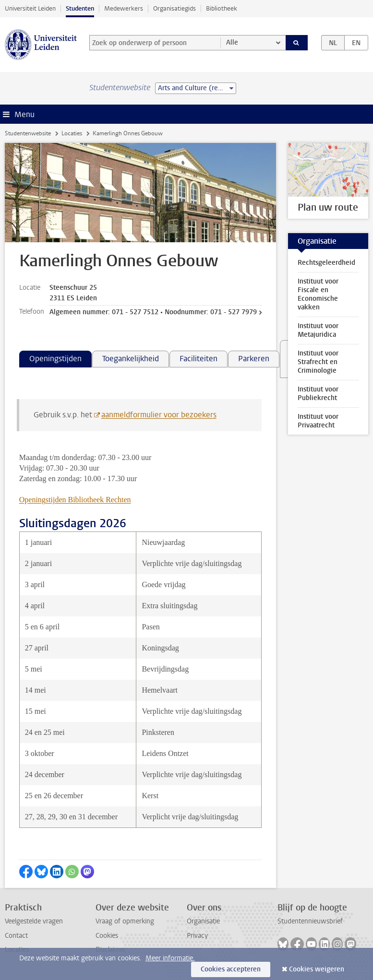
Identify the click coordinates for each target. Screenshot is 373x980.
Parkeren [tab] (254, 359)
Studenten (80, 8)
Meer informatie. (170, 958)
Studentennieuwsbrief (310, 921)
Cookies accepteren (231, 969)
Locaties (72, 133)
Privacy (197, 936)
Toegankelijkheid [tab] (131, 359)
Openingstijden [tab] (55, 359)
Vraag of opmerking (125, 921)
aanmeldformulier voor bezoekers (159, 415)
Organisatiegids (174, 8)
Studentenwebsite (28, 133)
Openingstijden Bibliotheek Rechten (75, 500)
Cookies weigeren (317, 969)
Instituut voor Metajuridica (318, 330)
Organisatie (203, 921)
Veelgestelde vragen (34, 921)
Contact (16, 936)
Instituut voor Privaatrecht (318, 421)
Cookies (107, 936)
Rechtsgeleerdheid (326, 263)
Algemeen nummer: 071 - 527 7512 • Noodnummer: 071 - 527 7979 (153, 312)
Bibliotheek (222, 8)
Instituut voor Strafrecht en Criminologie (318, 362)
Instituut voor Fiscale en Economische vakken (318, 294)
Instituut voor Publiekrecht (318, 394)
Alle (232, 42)
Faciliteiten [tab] (199, 359)
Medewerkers (124, 8)
